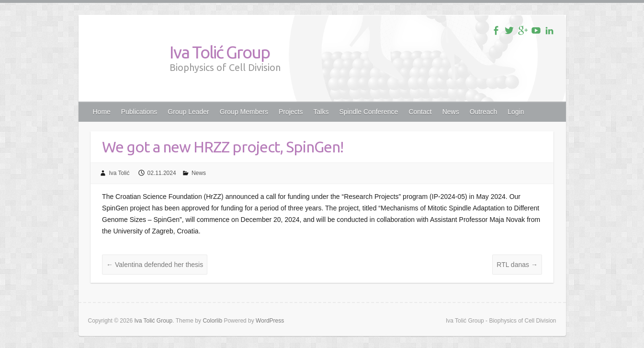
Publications (139, 112)
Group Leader (188, 112)
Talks (321, 112)
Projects (291, 112)
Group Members (244, 112)
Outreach (484, 112)
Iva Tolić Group (220, 52)
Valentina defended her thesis (155, 265)
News (451, 112)
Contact (420, 112)
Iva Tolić (119, 173)
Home (102, 112)
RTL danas (517, 265)
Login (516, 112)
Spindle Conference (368, 112)
